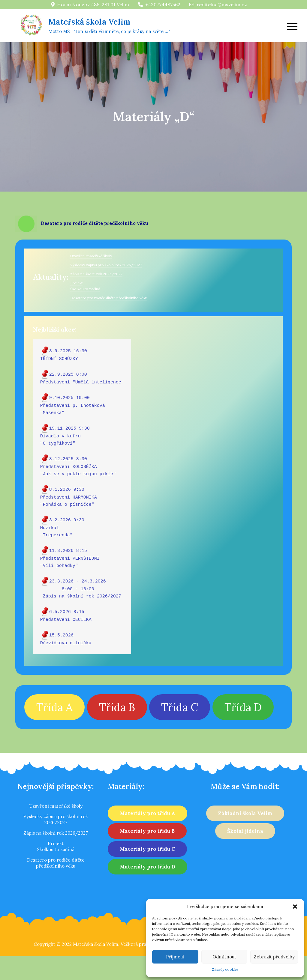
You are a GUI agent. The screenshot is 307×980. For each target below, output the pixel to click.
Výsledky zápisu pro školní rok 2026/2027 (106, 265)
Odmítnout (224, 957)
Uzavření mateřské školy (91, 256)
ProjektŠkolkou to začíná (56, 846)
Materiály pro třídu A (147, 813)
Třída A (54, 707)
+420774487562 (159, 4)
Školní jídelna (245, 831)
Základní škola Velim (245, 813)
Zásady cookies (225, 969)
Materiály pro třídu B (147, 831)
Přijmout (175, 957)
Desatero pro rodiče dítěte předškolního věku (109, 298)
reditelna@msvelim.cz (218, 4)
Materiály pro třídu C (147, 849)
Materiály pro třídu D (147, 867)
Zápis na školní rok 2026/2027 (96, 274)
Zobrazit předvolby (274, 957)
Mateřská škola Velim (89, 22)
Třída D (243, 707)
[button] (295, 907)
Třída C (180, 707)
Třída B (117, 707)
